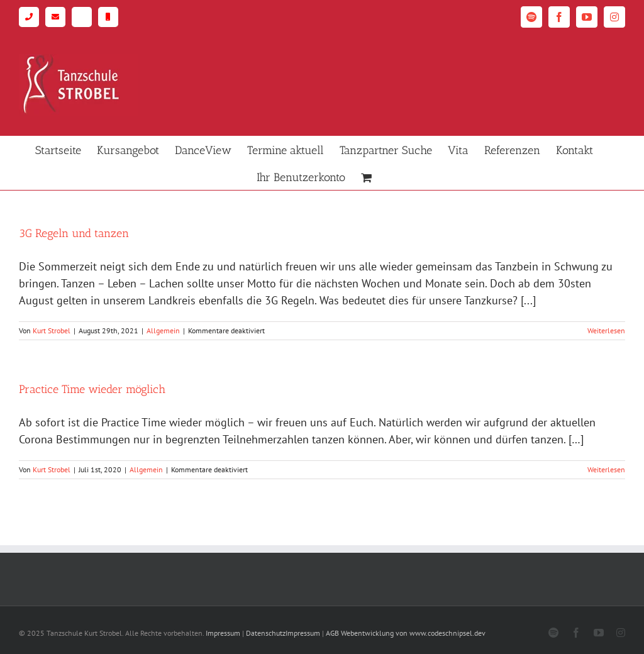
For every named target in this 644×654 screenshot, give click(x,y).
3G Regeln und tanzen (74, 233)
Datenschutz (266, 633)
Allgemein (163, 330)
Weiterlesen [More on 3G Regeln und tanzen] (606, 330)
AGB (332, 633)
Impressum (223, 633)
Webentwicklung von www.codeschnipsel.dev (413, 633)
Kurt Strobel (52, 330)
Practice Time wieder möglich (92, 389)
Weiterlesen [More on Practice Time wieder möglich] (606, 469)
